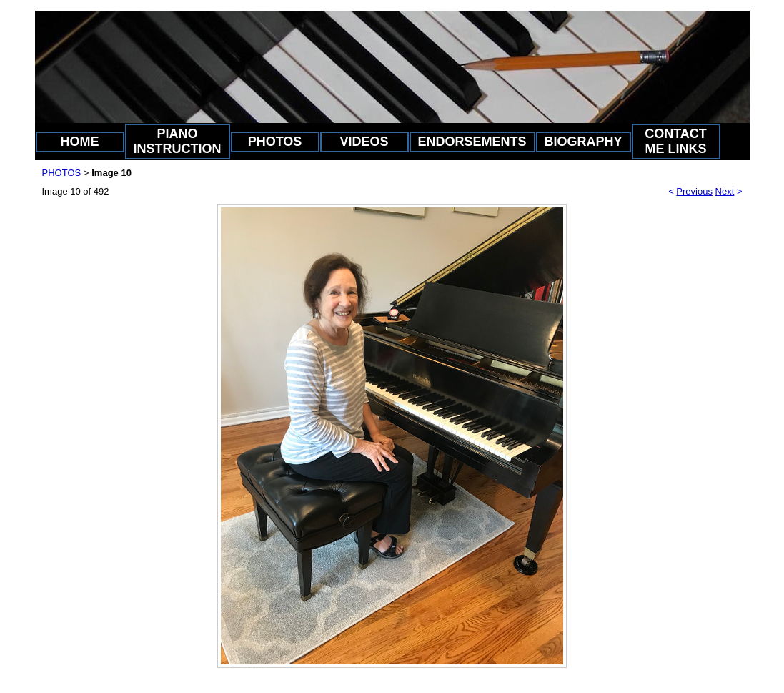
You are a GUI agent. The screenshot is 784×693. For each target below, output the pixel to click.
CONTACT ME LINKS (676, 141)
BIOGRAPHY (584, 142)
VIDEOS (364, 142)
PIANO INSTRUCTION (178, 141)
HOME (80, 142)
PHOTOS (275, 142)
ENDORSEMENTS (472, 142)
